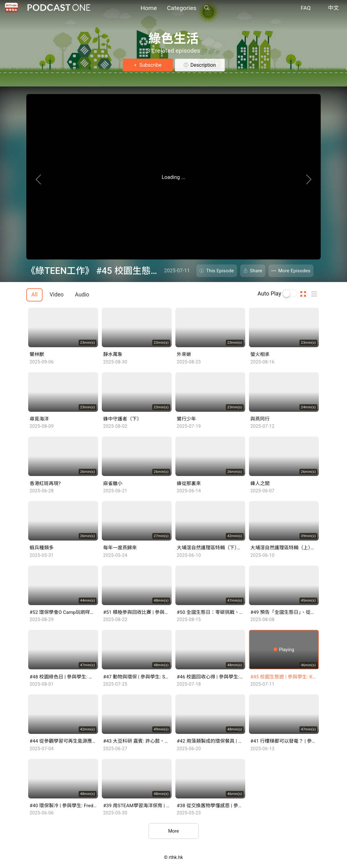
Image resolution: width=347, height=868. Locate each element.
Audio (82, 295)
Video (57, 295)
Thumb (305, 294)
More (174, 831)
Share (256, 271)
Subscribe (150, 65)
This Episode (220, 271)
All (34, 295)
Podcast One (59, 8)
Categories (182, 9)
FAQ (306, 9)
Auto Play (269, 294)
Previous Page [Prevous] (20, 188)
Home (149, 9)
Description (203, 65)
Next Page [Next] (327, 188)
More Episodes (294, 271)
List (316, 294)
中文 (333, 9)
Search (206, 8)
